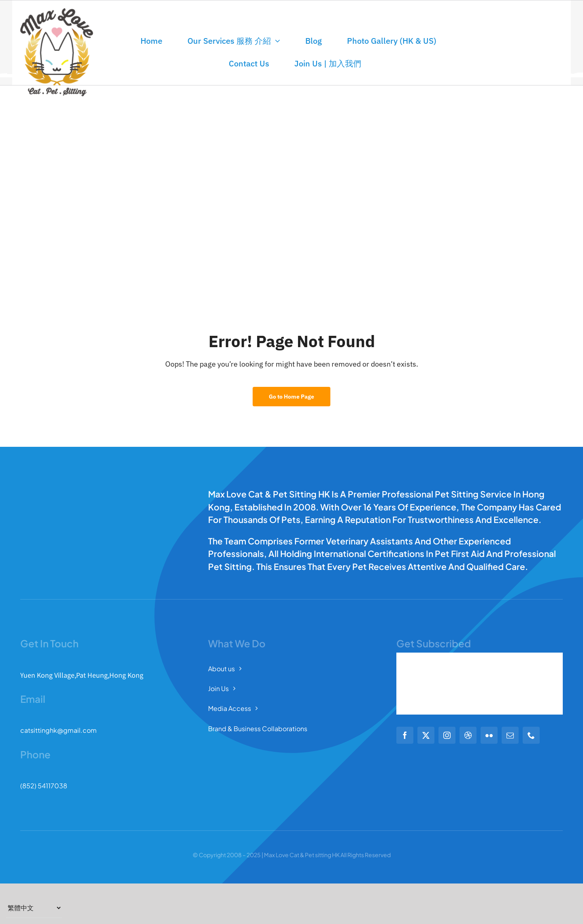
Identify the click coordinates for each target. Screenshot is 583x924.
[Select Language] (34, 908)
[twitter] (426, 735)
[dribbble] (468, 735)
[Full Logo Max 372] (57, 12)
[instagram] (447, 735)
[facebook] (405, 735)
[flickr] (489, 735)
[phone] (531, 735)
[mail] (510, 735)
